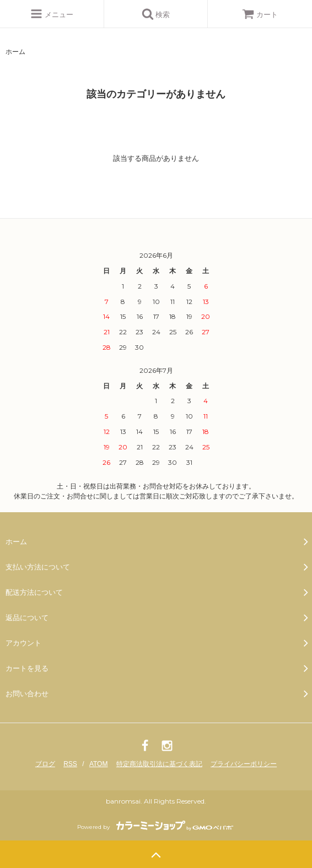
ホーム (15, 52)
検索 (156, 14)
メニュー (52, 14)
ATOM (99, 764)
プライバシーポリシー (244, 764)
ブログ (45, 764)
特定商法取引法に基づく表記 (159, 764)
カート (260, 15)
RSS (70, 764)
